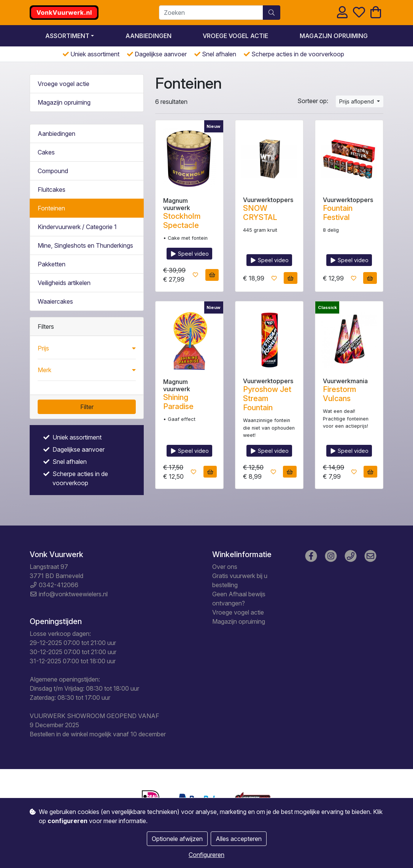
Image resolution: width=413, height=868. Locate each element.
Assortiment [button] (67, 36)
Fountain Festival (338, 213)
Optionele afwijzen (177, 839)
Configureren (206, 855)
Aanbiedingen (149, 36)
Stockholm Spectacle (182, 221)
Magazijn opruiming (334, 36)
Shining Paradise (178, 402)
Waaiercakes (55, 301)
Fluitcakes (52, 190)
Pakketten (52, 264)
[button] (87, 348)
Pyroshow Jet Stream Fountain (267, 398)
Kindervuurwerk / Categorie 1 (77, 227)
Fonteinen (51, 208)
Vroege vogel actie (235, 36)
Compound (53, 171)
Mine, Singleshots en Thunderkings (85, 245)
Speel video (190, 254)
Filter (87, 407)
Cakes (46, 152)
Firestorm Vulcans (340, 394)
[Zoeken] (211, 13)
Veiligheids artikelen (64, 283)
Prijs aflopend (357, 101)
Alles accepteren (239, 839)
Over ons (225, 567)
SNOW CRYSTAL (260, 213)
